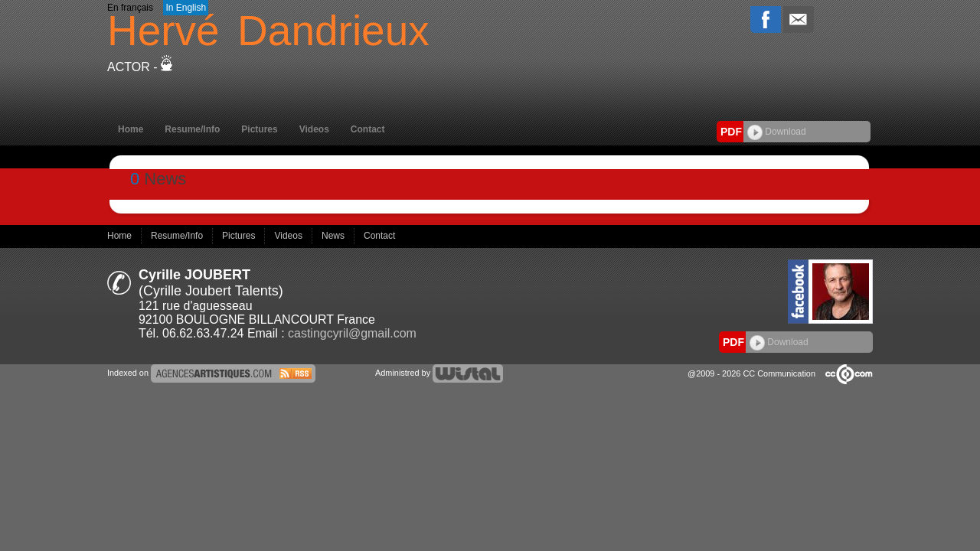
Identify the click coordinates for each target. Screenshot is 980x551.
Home (131, 129)
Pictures (259, 129)
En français (130, 8)
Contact (368, 129)
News (334, 236)
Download (777, 132)
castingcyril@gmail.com (352, 333)
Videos (314, 129)
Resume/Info (192, 129)
